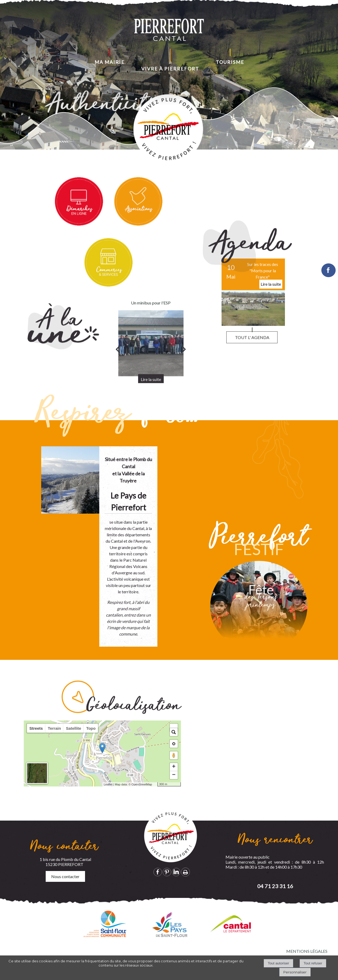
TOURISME (230, 62)
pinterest (167, 872)
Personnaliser (295, 972)
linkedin (176, 872)
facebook (158, 872)
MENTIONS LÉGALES (307, 951)
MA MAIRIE (110, 62)
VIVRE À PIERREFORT (170, 69)
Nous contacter (65, 876)
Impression (186, 872)
